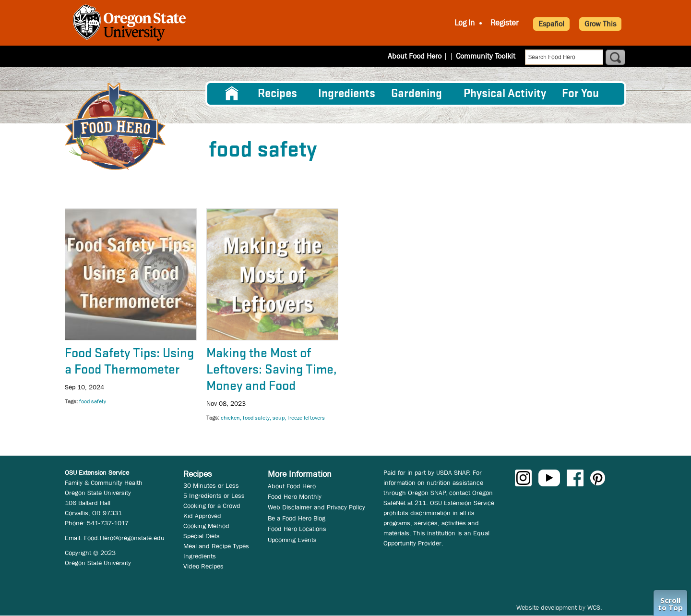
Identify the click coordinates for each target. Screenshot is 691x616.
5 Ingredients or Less (214, 495)
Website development (547, 607)
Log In (465, 23)
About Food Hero (421, 56)
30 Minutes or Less (211, 485)
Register (505, 23)
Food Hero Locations (297, 529)
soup (279, 418)
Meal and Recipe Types (216, 546)
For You (580, 94)
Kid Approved (202, 516)
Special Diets (202, 536)
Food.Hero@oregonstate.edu (124, 538)
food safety (93, 401)
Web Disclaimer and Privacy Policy (316, 507)
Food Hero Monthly (295, 496)
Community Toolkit (486, 56)
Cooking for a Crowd (212, 506)
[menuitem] (232, 94)
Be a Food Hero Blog (297, 518)
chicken (230, 418)
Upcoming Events (292, 540)
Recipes (277, 94)
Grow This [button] (600, 24)
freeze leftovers (306, 418)
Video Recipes (203, 566)
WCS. (595, 607)
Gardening (417, 94)
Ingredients (347, 94)
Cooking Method (206, 526)
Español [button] (551, 24)
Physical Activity (505, 94)
